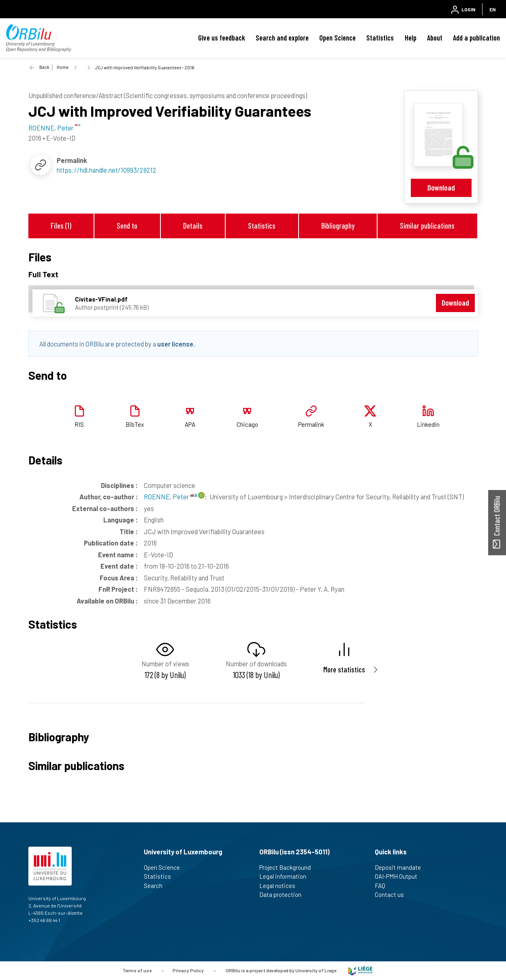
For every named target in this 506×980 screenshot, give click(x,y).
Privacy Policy (188, 970)
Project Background (288, 867)
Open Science (337, 38)
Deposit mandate (401, 867)
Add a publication (476, 38)
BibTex (135, 424)
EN (492, 9)
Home (63, 67)
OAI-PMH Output (399, 876)
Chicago (247, 424)
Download (441, 187)
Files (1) (61, 226)
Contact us (393, 894)
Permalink (311, 424)
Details (193, 226)
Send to (127, 226)
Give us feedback (222, 38)
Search (157, 886)
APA (190, 424)
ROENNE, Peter (170, 496)
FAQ (383, 886)
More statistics (344, 669)
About (435, 38)
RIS (79, 424)
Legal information (286, 876)
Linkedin (428, 424)
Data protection (284, 894)
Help (411, 38)
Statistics (380, 38)
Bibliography (338, 226)
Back (44, 67)
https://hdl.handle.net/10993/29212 (107, 170)
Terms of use (137, 970)
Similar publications (427, 226)
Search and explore (282, 38)
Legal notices (281, 886)
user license (175, 344)
